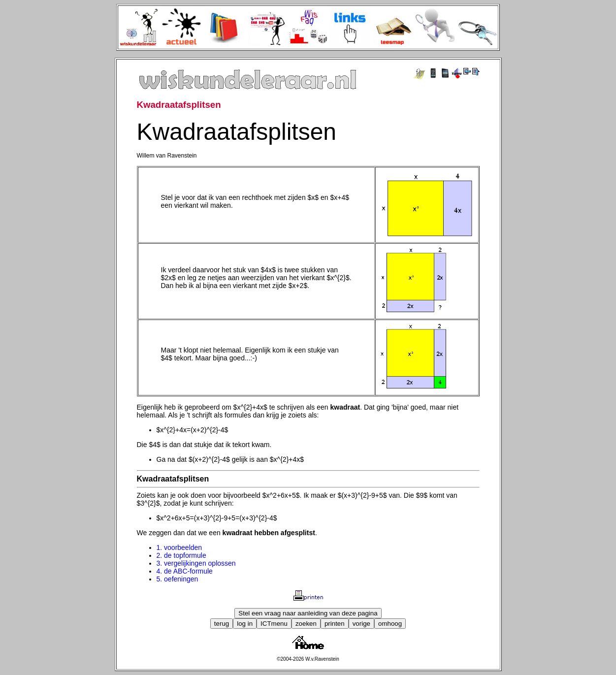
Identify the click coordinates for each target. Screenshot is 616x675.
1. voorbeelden (179, 547)
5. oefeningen (178, 579)
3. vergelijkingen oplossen (196, 563)
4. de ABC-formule (185, 571)
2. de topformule (181, 555)
